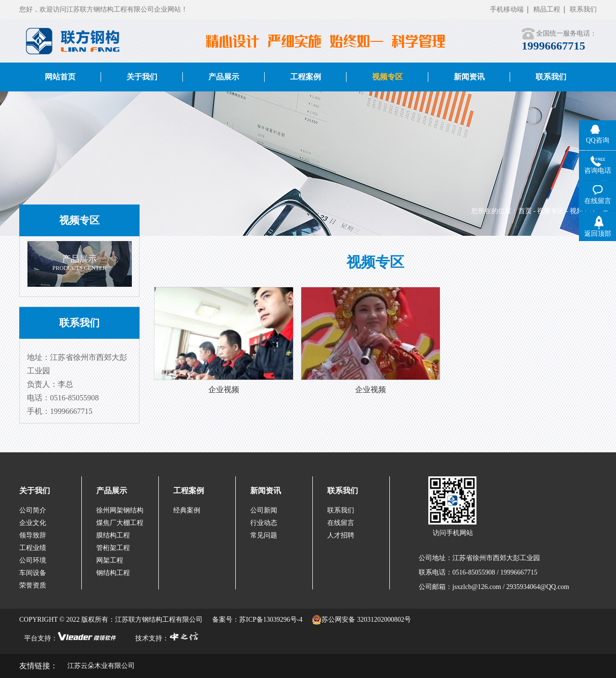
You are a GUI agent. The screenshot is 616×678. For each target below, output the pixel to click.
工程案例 (189, 491)
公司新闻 (264, 510)
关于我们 (35, 491)
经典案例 (187, 510)
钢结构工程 (113, 573)
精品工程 (547, 9)
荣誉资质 (33, 585)
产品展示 (112, 491)
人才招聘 (341, 535)
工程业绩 (33, 548)
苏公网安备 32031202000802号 (361, 620)
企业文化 (33, 523)
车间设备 (33, 573)
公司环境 (33, 560)
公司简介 (33, 510)
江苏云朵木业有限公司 (101, 666)
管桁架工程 (113, 548)
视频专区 (551, 211)
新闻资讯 (266, 491)
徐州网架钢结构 (120, 510)
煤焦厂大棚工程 (120, 523)
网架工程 (110, 560)
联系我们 (583, 9)
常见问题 (264, 535)
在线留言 (341, 523)
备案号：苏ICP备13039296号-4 (257, 620)
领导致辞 (33, 535)
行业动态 (264, 523)
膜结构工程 (113, 535)
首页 (525, 211)
